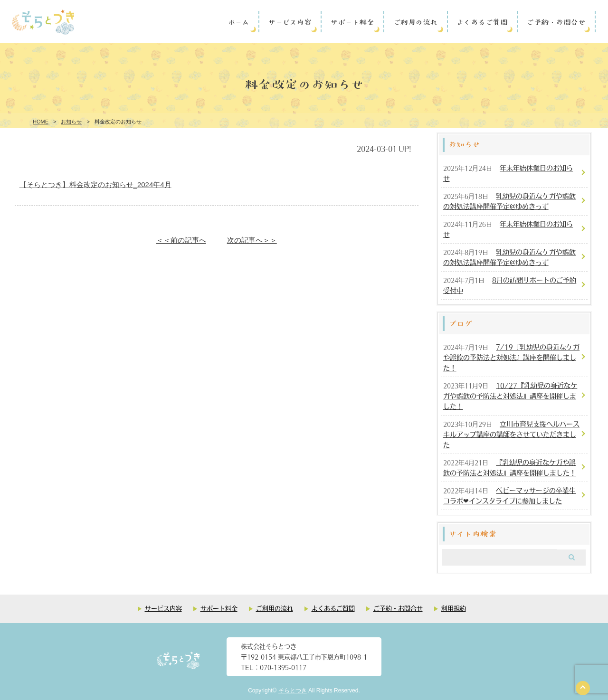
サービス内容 (290, 21)
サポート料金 (352, 21)
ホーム (239, 21)
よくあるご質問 (482, 21)
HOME (41, 122)
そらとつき (293, 691)
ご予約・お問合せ (556, 21)
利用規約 (454, 608)
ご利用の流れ (415, 21)
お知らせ (71, 122)
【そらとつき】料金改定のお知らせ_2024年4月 (95, 184)
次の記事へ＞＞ (252, 240)
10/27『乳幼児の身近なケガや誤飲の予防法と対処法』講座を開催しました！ (510, 396)
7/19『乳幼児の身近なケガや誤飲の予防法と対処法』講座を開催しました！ (512, 357)
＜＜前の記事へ (181, 240)
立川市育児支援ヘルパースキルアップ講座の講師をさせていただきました (512, 434)
